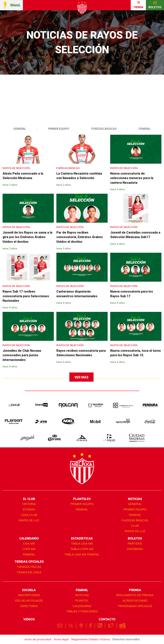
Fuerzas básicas (135, 520)
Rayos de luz (29, 520)
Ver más (81, 377)
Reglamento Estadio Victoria (91, 639)
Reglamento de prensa (135, 595)
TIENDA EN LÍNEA (29, 572)
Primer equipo (59, 129)
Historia (29, 504)
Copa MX (29, 549)
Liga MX (29, 543)
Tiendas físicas (29, 567)
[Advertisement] (82, 99)
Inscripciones (29, 595)
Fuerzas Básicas (104, 129)
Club (135, 526)
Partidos (135, 543)
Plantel (82, 601)
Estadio (29, 509)
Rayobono (135, 549)
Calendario (82, 606)
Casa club (29, 515)
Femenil (145, 129)
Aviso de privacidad (38, 639)
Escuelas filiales (29, 601)
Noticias (82, 595)
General (20, 129)
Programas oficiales (135, 606)
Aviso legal (61, 639)
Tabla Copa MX (82, 549)
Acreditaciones (135, 601)
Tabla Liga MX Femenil (82, 554)
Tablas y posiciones (82, 611)
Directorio (29, 606)
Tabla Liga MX (82, 543)
